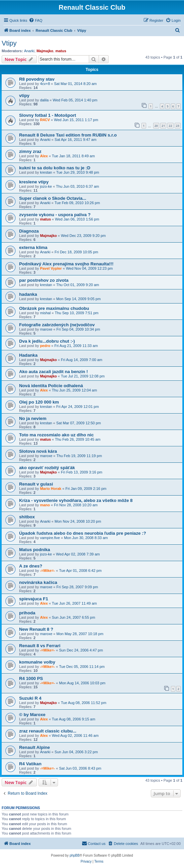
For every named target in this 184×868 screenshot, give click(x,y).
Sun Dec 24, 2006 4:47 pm (81, 650)
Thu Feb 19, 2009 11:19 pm (79, 456)
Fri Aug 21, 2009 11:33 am (76, 346)
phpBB (75, 855)
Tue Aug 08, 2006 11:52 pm (84, 703)
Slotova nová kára (38, 451)
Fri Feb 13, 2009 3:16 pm (82, 472)
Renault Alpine (35, 747)
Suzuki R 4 (30, 698)
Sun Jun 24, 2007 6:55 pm (74, 617)
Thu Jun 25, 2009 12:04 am (75, 390)
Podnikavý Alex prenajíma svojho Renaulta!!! (66, 264)
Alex (44, 156)
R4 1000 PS (31, 678)
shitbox (27, 517)
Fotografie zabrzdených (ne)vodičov (57, 325)
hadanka (28, 294)
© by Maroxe (32, 715)
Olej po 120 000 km (39, 402)
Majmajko (45, 51)
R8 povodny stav (37, 79)
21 (163, 126)
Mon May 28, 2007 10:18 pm (80, 634)
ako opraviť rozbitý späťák (47, 468)
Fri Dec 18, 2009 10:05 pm (76, 252)
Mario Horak (51, 489)
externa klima (33, 247)
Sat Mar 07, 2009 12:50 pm (79, 423)
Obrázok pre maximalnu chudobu (54, 308)
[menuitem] (36, 20)
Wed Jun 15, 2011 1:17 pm (76, 120)
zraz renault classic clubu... (48, 731)
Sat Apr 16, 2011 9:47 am (76, 140)
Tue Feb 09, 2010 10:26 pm (77, 203)
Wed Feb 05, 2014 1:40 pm (75, 100)
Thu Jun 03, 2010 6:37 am (77, 186)
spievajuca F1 (34, 599)
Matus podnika (35, 550)
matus (61, 51)
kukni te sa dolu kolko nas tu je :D (55, 168)
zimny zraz (30, 151)
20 (156, 126)
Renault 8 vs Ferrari (40, 646)
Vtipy (9, 43)
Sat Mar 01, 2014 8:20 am (75, 84)
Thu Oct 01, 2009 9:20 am (78, 285)
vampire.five (50, 538)
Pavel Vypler (51, 268)
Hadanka (28, 355)
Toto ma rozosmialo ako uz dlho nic (56, 435)
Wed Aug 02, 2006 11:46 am (75, 735)
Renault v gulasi (36, 484)
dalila (44, 100)
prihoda (27, 613)
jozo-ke (46, 186)
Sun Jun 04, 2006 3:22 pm (76, 752)
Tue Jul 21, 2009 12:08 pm (83, 376)
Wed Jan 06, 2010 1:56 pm (77, 219)
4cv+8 (45, 84)
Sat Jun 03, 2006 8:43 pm (80, 768)
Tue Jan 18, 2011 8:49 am (73, 156)
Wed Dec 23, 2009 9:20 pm (83, 236)
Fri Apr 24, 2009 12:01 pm (78, 407)
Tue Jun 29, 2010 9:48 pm (78, 172)
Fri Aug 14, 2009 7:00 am (82, 360)
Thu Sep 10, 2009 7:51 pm (76, 313)
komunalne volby (37, 662)
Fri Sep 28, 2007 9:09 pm (77, 587)
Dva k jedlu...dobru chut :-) (47, 341)
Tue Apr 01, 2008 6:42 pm (80, 571)
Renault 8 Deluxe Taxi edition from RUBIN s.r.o (68, 135)
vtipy (24, 96)
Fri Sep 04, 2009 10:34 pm (78, 329)
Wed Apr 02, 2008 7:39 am (78, 554)
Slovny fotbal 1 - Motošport (48, 115)
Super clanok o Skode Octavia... (53, 198)
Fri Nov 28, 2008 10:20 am (76, 505)
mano (45, 505)
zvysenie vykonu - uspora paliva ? (55, 215)
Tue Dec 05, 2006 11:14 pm (82, 667)
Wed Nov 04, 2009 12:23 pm (89, 268)
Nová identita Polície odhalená (51, 386)
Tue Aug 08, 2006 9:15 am (74, 719)
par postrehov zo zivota (44, 280)
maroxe (46, 329)
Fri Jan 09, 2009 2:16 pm (86, 489)
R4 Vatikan (30, 764)
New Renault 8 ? (36, 629)
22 (170, 126)
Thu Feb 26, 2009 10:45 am (78, 439)
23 (178, 126)
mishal (45, 313)
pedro (45, 346)
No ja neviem (33, 418)
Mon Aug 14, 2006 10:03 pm (82, 683)
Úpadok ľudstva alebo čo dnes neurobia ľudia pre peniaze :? (83, 533)
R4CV (45, 120)
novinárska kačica (38, 582)
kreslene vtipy (34, 182)
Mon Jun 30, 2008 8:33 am (86, 538)
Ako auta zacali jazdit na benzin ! (53, 372)
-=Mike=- (47, 571)
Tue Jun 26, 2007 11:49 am (74, 603)
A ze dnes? (31, 566)
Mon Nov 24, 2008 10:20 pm (78, 521)
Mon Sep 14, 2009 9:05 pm (79, 299)
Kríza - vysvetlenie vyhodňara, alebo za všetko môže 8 (76, 500)
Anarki (29, 51)
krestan (46, 172)
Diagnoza (29, 231)
